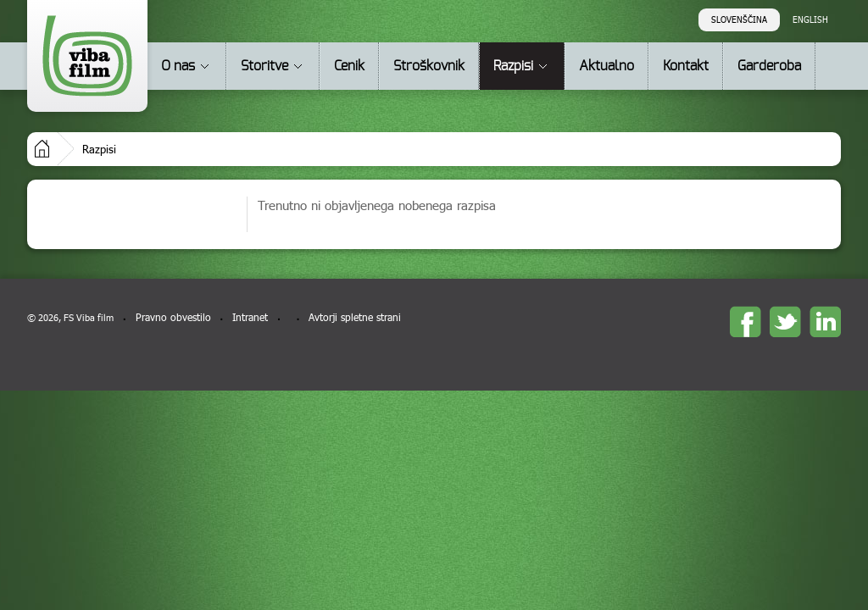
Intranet (250, 317)
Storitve (264, 66)
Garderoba (769, 66)
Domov (42, 149)
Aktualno (606, 66)
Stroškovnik (429, 66)
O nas (178, 66)
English (810, 19)
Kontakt (686, 66)
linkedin (825, 322)
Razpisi (513, 66)
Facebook (746, 322)
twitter (785, 322)
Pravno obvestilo (173, 317)
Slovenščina (739, 19)
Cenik (349, 66)
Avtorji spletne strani (355, 317)
